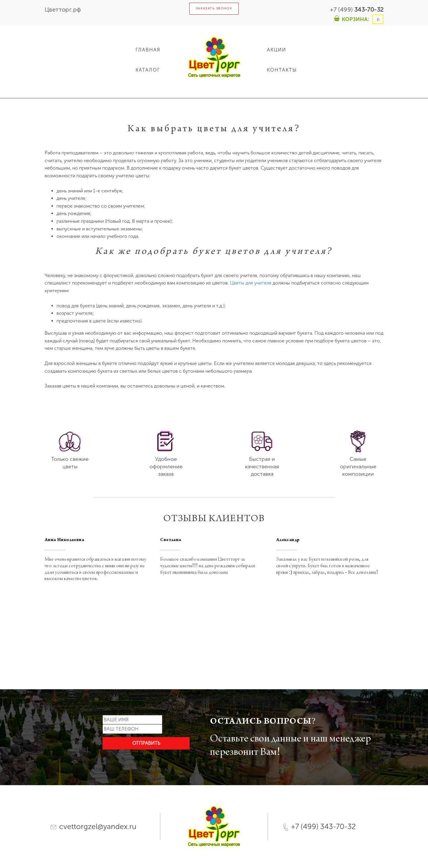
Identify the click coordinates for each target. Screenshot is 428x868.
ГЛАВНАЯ (148, 50)
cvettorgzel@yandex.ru (93, 827)
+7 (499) (357, 10)
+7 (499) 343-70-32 (319, 827)
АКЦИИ (277, 50)
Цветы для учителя (251, 283)
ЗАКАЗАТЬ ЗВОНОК (214, 8)
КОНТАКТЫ (282, 70)
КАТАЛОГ (148, 70)
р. (378, 19)
